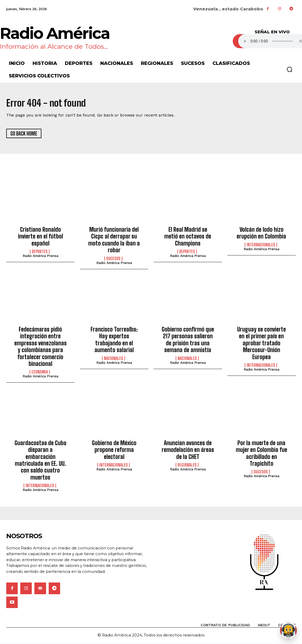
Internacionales (261, 246)
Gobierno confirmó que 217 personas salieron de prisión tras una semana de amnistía (188, 341)
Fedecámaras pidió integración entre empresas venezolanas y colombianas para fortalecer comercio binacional (40, 348)
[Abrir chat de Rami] (288, 630)
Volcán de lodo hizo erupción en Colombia (261, 234)
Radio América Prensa (40, 257)
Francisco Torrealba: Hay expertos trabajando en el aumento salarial (114, 341)
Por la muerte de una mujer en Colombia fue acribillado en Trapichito (262, 455)
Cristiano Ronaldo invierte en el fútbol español (40, 238)
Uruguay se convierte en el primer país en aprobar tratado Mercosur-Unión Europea (262, 345)
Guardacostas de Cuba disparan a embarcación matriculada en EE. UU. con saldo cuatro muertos (40, 461)
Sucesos (113, 260)
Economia (40, 373)
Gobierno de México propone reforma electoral (114, 451)
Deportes (40, 253)
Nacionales (114, 360)
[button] (290, 69)
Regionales (187, 467)
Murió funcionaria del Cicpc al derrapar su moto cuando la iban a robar (114, 241)
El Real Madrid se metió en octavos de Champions (188, 238)
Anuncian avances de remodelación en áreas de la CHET (188, 451)
